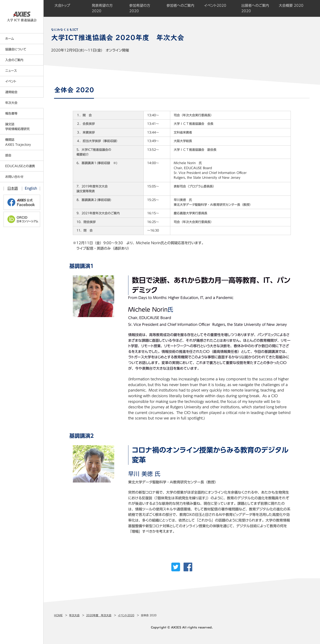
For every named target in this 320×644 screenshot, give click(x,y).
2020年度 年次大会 (99, 615)
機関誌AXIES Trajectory (18, 142)
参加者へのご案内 (180, 5)
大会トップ (62, 5)
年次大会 (74, 615)
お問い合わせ (14, 177)
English (31, 188)
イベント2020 (126, 615)
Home (58, 615)
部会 (8, 155)
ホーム (10, 39)
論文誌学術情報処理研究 (17, 127)
